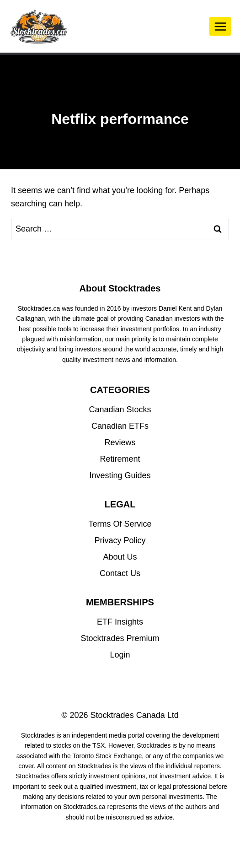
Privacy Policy (120, 540)
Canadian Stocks (120, 410)
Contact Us (120, 573)
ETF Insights (120, 622)
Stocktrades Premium (120, 638)
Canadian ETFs (120, 426)
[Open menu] (220, 26)
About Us (120, 557)
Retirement (120, 459)
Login (120, 655)
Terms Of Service (120, 524)
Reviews (120, 442)
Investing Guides (120, 475)
